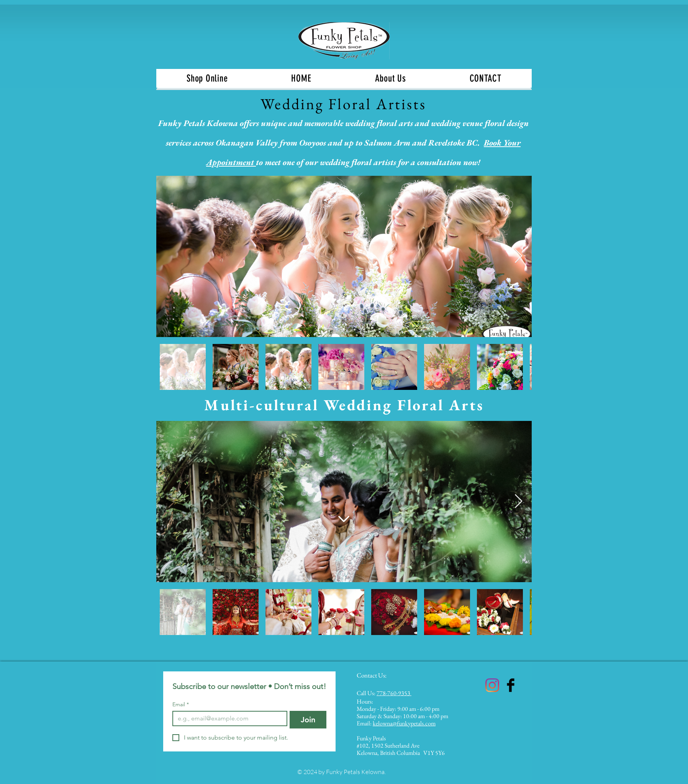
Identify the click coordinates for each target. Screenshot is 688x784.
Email (181, 705)
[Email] (228, 719)
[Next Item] (518, 256)
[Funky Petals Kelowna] (492, 685)
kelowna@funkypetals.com (404, 723)
